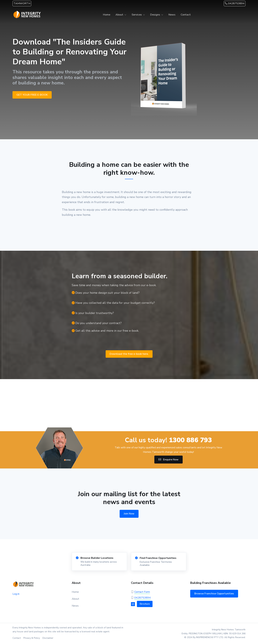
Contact (186, 15)
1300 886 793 (190, 440)
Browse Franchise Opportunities (214, 594)
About (119, 15)
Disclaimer (48, 638)
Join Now (129, 514)
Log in (16, 594)
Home (107, 15)
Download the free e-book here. (129, 354)
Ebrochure (145, 604)
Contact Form (142, 592)
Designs (155, 15)
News (172, 15)
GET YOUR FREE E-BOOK (32, 95)
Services (137, 15)
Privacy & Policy (32, 638)
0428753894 (235, 3)
